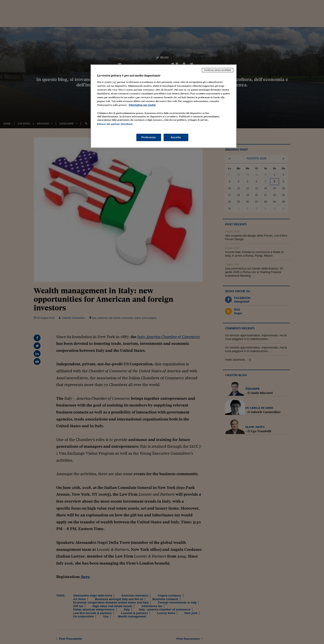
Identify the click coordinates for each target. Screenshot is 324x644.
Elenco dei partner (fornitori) (115, 124)
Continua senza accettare (218, 70)
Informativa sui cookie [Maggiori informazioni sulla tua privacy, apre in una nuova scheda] (142, 105)
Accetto (176, 137)
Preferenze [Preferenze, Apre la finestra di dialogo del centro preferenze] (149, 137)
